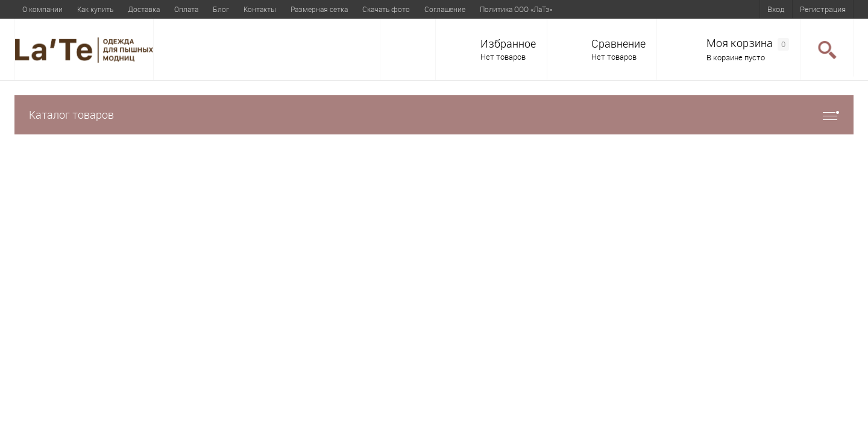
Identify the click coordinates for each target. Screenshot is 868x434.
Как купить (95, 9)
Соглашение (445, 9)
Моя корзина (748, 44)
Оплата (186, 9)
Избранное (508, 44)
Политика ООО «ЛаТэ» (516, 9)
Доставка (144, 9)
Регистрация (823, 9)
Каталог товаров (434, 115)
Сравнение (618, 44)
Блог (221, 9)
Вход (776, 9)
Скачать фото (386, 9)
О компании (42, 9)
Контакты (260, 9)
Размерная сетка (319, 9)
